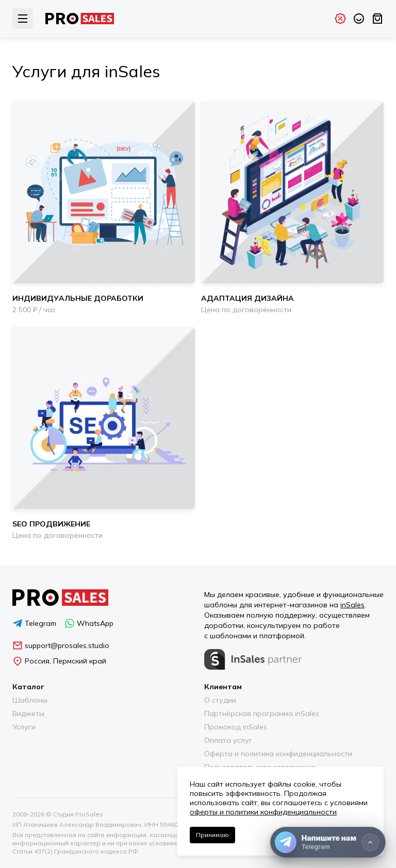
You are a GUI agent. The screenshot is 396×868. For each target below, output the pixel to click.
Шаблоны (30, 700)
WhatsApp (89, 623)
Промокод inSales (236, 727)
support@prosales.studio (61, 645)
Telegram (34, 623)
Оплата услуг (228, 740)
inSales (352, 605)
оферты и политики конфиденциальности (263, 812)
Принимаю (212, 835)
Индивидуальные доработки (78, 298)
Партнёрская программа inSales (262, 713)
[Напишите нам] (328, 842)
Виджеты (28, 713)
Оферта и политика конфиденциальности (278, 754)
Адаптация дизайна (247, 298)
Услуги (24, 727)
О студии (220, 700)
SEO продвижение (51, 524)
